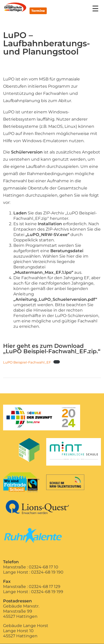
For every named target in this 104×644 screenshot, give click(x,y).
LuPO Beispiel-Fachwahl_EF (27, 362)
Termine (38, 11)
